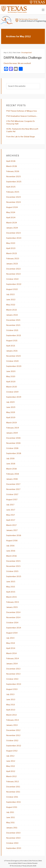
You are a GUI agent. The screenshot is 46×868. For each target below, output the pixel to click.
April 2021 (11, 346)
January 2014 (12, 664)
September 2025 (14, 182)
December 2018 (13, 438)
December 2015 (13, 561)
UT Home (7, 861)
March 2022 (12, 310)
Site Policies (33, 861)
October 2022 (12, 279)
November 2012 (13, 735)
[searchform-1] (23, 86)
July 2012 (10, 756)
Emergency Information (20, 861)
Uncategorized (26, 53)
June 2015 (11, 582)
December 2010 (13, 833)
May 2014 (11, 643)
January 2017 (12, 530)
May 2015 (11, 587)
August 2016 (12, 541)
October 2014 (12, 623)
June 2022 (11, 300)
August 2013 (12, 689)
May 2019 (11, 412)
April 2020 (11, 382)
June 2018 (11, 464)
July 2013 (10, 694)
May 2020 (11, 376)
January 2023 (12, 264)
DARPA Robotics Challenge (23, 58)
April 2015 (11, 592)
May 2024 (11, 212)
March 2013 (11, 715)
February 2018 (13, 474)
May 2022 (11, 305)
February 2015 (13, 602)
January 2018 (12, 479)
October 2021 (12, 330)
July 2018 (10, 459)
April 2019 (11, 418)
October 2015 (12, 571)
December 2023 (13, 233)
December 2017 (13, 484)
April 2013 (11, 710)
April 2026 (11, 161)
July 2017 (10, 505)
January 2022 (12, 315)
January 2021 (12, 351)
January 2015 (12, 607)
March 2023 (12, 253)
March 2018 (11, 469)
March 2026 (12, 166)
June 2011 (11, 817)
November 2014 (13, 617)
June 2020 (11, 371)
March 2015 (11, 597)
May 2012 (11, 766)
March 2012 (11, 776)
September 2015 (14, 576)
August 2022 (12, 289)
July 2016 (10, 546)
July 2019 (10, 402)
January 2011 (12, 828)
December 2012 (13, 730)
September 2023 (14, 238)
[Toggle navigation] (43, 10)
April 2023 (11, 248)
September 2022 (14, 284)
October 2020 (12, 361)
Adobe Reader (33, 863)
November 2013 (13, 674)
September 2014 (14, 628)
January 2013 (12, 725)
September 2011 (13, 802)
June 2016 (11, 551)
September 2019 (14, 397)
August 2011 (12, 807)
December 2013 (13, 669)
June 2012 (11, 761)
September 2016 (14, 535)
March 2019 (11, 423)
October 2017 (12, 494)
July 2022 (10, 294)
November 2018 (13, 443)
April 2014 (11, 648)
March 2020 (12, 387)
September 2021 (14, 335)
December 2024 (13, 197)
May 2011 (10, 823)
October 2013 (12, 679)
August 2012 (12, 751)
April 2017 (11, 520)
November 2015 (13, 566)
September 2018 (14, 453)
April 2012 (11, 771)
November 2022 (13, 274)
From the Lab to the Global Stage (21, 137)
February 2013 (13, 720)
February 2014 (13, 659)
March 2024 (12, 223)
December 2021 (13, 320)
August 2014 (12, 633)
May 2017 (11, 515)
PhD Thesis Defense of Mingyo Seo (22, 111)
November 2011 (13, 792)
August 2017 (12, 500)
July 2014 (10, 638)
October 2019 (12, 392)
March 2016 (11, 556)
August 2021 (12, 341)
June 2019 (11, 407)
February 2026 (13, 171)
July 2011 (10, 812)
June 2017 (11, 510)
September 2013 (14, 684)
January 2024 (12, 228)
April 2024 (11, 218)
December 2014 (13, 612)
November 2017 (13, 489)
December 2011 (13, 787)
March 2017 (11, 525)
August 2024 (12, 207)
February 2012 (13, 782)
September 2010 (14, 848)
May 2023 (11, 243)
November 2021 (13, 325)
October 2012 (12, 741)
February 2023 (13, 259)
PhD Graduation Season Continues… (22, 116)
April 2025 (11, 187)
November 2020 (13, 356)
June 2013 (11, 700)
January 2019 (12, 433)
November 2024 (13, 202)
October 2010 (12, 843)
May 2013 (11, 705)
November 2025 (13, 177)
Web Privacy (22, 863)
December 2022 (13, 269)
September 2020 (14, 366)
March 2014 (11, 653)
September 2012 (14, 746)
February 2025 (13, 192)
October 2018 (12, 448)
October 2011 (12, 797)
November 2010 (13, 838)
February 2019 (13, 428)
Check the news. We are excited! (17, 63)
